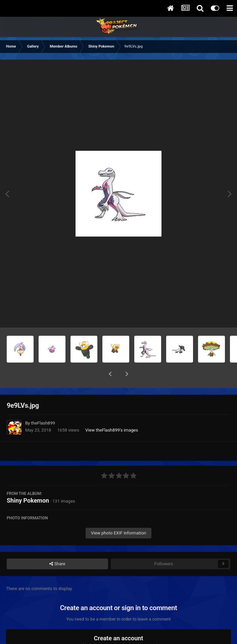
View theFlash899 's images (112, 413)
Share (57, 546)
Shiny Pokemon (28, 483)
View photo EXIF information (119, 516)
